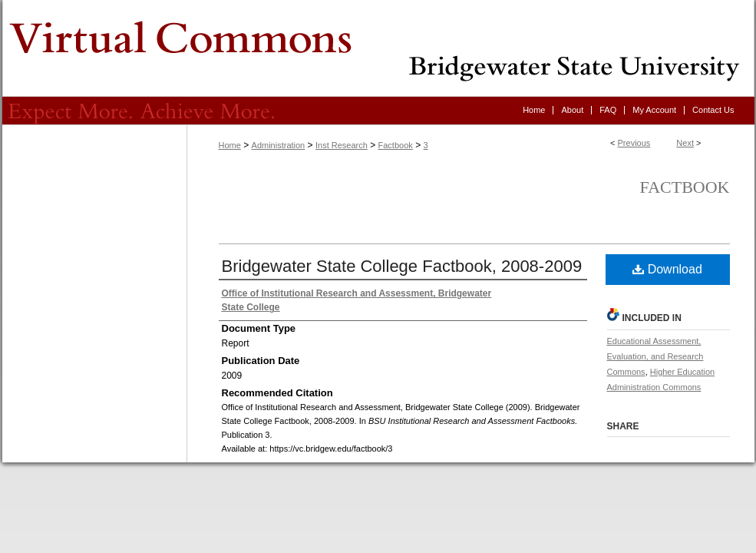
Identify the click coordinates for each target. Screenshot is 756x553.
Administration (279, 145)
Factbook (396, 145)
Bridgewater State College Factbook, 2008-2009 (402, 266)
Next (685, 143)
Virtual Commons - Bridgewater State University (378, 48)
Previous (634, 143)
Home (230, 145)
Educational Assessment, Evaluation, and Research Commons (655, 356)
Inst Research (342, 145)
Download (667, 269)
